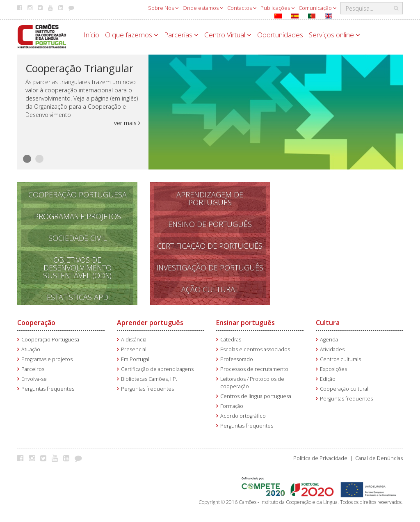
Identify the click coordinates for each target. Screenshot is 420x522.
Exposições (333, 369)
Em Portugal (135, 359)
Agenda (329, 340)
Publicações (277, 8)
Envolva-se (34, 379)
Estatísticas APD (78, 297)
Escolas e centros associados (255, 349)
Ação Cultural (210, 289)
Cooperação (36, 323)
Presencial (134, 349)
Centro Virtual (228, 35)
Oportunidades (280, 35)
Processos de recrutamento (254, 369)
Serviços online (334, 35)
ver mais (127, 123)
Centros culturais (340, 359)
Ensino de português (210, 224)
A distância (134, 340)
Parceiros (33, 369)
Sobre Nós (163, 8)
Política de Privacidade (320, 458)
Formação (232, 406)
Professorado (237, 359)
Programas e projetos (47, 359)
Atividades (332, 349)
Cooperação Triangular (79, 68)
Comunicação (317, 8)
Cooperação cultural (344, 389)
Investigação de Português (210, 268)
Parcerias (181, 35)
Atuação (31, 349)
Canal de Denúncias (379, 458)
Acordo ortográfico (243, 416)
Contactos (242, 8)
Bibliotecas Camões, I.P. (149, 379)
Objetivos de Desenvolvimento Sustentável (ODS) (77, 268)
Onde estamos (203, 8)
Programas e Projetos (78, 216)
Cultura (328, 323)
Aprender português (150, 323)
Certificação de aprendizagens (157, 369)
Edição (328, 379)
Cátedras (231, 340)
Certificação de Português (210, 246)
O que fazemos (132, 35)
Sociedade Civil (78, 238)
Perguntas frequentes (48, 389)
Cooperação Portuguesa (78, 195)
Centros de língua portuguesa (256, 396)
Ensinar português (245, 323)
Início (91, 35)
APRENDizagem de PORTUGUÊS (210, 198)
